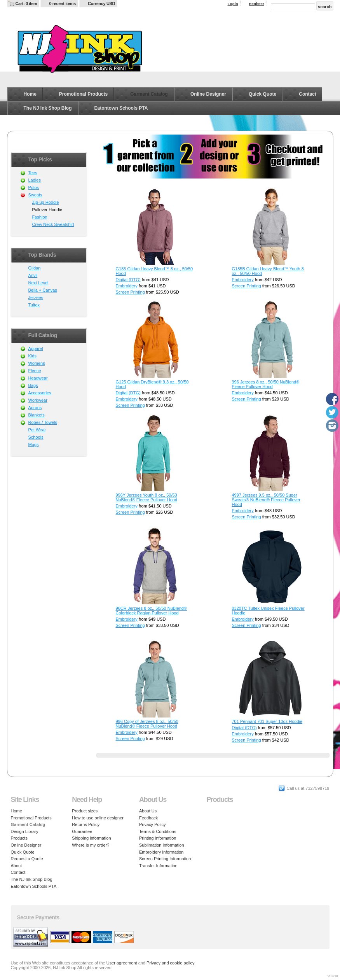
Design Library (25, 831)
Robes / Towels (43, 422)
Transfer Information (158, 866)
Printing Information (158, 838)
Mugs (34, 444)
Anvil (33, 275)
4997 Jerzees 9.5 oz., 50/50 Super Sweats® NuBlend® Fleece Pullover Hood (266, 500)
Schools (36, 437)
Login (233, 4)
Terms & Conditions (158, 831)
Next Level (38, 283)
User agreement (122, 963)
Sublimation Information (162, 845)
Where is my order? (91, 845)
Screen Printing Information (165, 859)
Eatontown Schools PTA (121, 108)
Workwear (38, 400)
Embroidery (127, 286)
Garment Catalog (149, 94)
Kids (32, 356)
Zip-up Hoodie (46, 202)
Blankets (37, 415)
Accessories (40, 393)
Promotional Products (83, 94)
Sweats (35, 195)
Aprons (35, 408)
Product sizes (85, 811)
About (17, 866)
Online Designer (208, 94)
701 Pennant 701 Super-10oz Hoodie (267, 721)
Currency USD (101, 3)
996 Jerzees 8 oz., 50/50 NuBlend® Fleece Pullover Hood (266, 384)
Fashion (40, 217)
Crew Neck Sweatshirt (53, 224)
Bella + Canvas (43, 290)
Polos (34, 187)
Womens (37, 363)
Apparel (36, 348)
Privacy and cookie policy (171, 963)
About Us (148, 811)
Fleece (35, 371)
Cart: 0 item (26, 3)
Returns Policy (86, 824)
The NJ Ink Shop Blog (48, 108)
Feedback (148, 818)
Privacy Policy (152, 824)
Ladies (35, 180)
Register (256, 4)
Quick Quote (262, 94)
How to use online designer (98, 818)
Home (30, 94)
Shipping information (91, 838)
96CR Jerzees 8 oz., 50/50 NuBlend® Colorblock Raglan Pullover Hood (152, 611)
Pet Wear (37, 430)
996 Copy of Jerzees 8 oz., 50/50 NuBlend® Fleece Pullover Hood (147, 724)
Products (19, 838)
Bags (33, 385)
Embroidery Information (161, 852)
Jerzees (36, 297)
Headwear (38, 378)
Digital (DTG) (128, 280)
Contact (308, 94)
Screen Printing (130, 292)
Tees (33, 173)
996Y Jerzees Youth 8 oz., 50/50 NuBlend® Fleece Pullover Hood (147, 497)
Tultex (34, 305)
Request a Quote (27, 859)
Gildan (35, 268)
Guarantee (82, 831)
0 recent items (62, 3)
